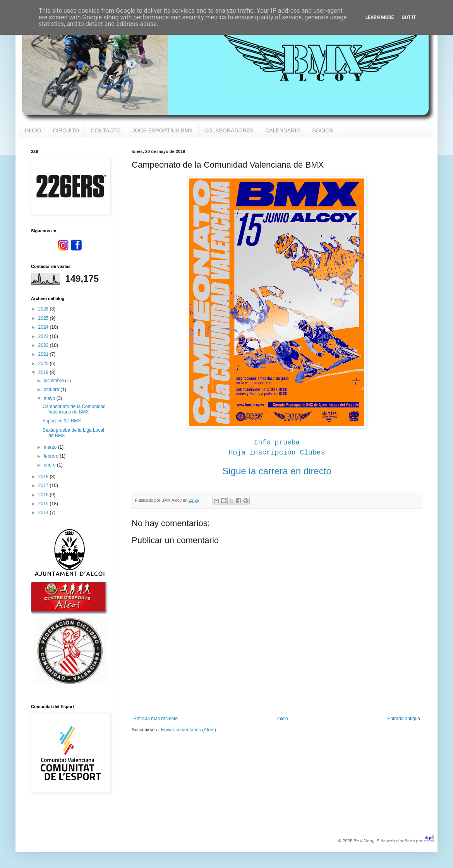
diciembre (54, 381)
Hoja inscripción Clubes (277, 453)
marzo (51, 447)
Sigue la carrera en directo (277, 471)
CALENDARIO (283, 130)
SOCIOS (323, 130)
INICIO (33, 130)
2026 (44, 309)
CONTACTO (106, 130)
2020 (44, 364)
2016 (44, 495)
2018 (44, 477)
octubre (52, 389)
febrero (52, 456)
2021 (44, 354)
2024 (44, 327)
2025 (44, 318)
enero (50, 465)
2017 (44, 485)
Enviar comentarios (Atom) (189, 730)
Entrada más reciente (156, 719)
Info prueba (277, 443)
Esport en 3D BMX (62, 421)
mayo (50, 398)
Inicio (283, 719)
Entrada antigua (404, 719)
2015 (44, 504)
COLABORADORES (229, 130)
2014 (44, 513)
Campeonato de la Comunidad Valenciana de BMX (74, 409)
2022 (44, 345)
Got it (409, 17)
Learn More (380, 17)
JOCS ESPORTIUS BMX (162, 130)
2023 (44, 336)
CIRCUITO (66, 130)
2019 (44, 372)
